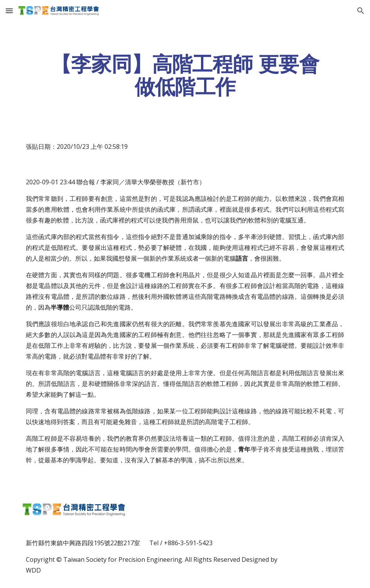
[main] (185, 75)
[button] (9, 11)
